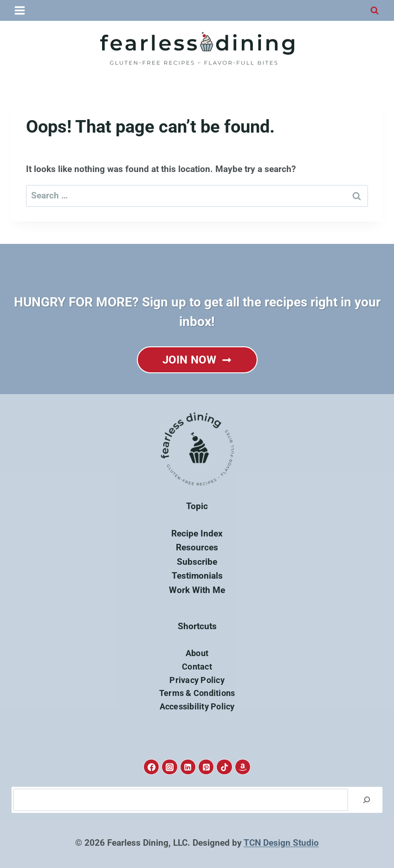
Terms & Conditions (197, 693)
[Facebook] (151, 767)
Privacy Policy (197, 680)
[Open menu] (20, 10)
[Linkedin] (188, 767)
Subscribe (197, 562)
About (197, 653)
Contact (197, 667)
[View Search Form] (375, 11)
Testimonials (197, 576)
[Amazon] (243, 767)
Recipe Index (197, 533)
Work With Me (197, 590)
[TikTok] (224, 767)
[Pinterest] (206, 767)
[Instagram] (169, 767)
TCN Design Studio (281, 843)
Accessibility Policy (197, 706)
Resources (197, 547)
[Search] (367, 800)
